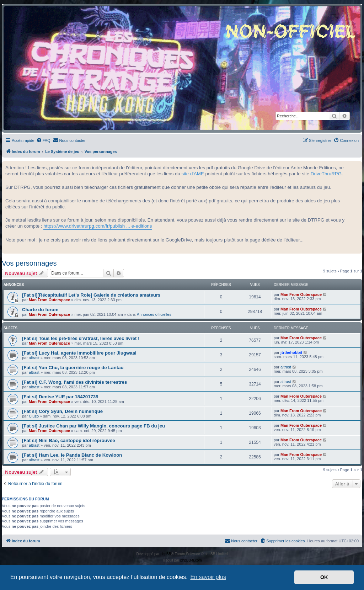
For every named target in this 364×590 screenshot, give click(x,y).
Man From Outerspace (49, 300)
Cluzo (34, 416)
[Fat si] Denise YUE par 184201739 (60, 397)
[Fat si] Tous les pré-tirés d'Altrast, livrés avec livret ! (81, 338)
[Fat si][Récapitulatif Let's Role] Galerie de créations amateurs (91, 295)
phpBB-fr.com (191, 560)
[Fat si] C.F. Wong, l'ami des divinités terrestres (74, 382)
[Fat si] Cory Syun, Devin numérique (62, 411)
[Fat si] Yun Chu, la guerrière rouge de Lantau (73, 368)
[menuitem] (43, 140)
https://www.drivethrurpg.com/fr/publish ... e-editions (98, 226)
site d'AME (193, 174)
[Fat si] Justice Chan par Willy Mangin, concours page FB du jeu (93, 426)
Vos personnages (29, 263)
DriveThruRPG (326, 174)
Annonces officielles (154, 314)
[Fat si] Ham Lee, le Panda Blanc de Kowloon (72, 455)
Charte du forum (40, 310)
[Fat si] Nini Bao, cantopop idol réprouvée (69, 440)
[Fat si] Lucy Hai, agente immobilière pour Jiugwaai (79, 353)
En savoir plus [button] (208, 577)
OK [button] (324, 577)
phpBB (166, 554)
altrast (34, 358)
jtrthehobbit (291, 352)
